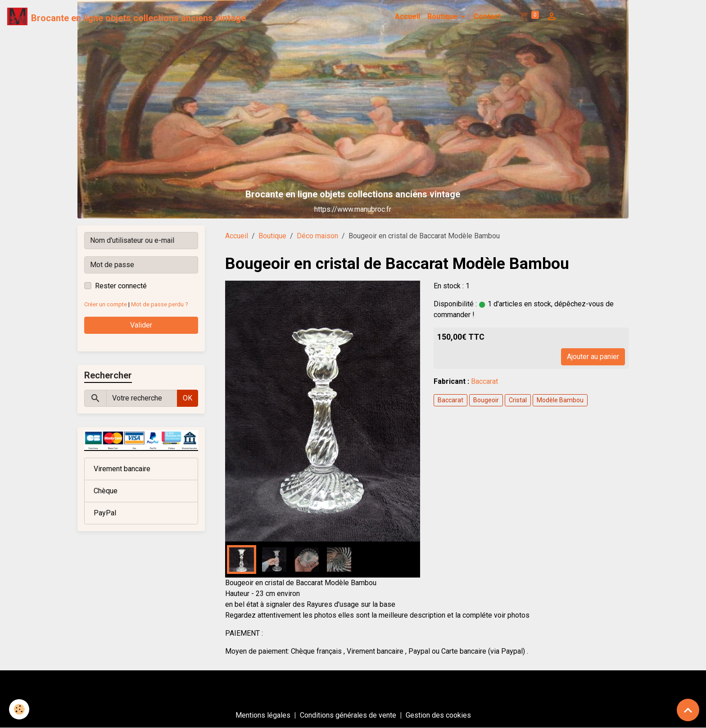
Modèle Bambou (560, 400)
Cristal (518, 400)
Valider (141, 325)
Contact (487, 16)
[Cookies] (19, 709)
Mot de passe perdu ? (159, 304)
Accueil (407, 16)
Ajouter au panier (593, 357)
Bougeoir (486, 400)
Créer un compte (106, 304)
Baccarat (484, 381)
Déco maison (317, 236)
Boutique (443, 16)
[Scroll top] (688, 710)
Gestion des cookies (438, 715)
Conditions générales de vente (348, 715)
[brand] (127, 17)
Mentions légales (263, 715)
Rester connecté (121, 286)
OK (188, 398)
